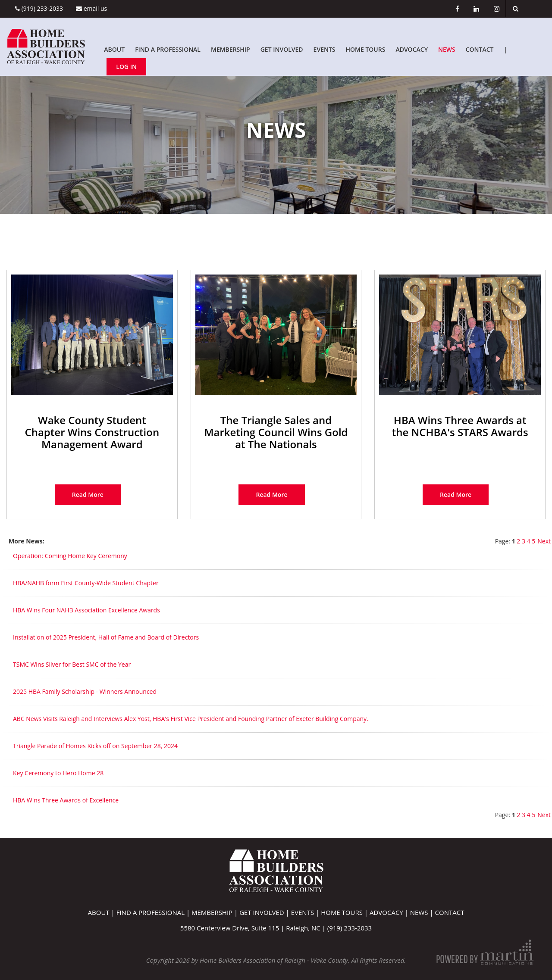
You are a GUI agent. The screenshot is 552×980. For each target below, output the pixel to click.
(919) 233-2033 (39, 8)
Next (544, 541)
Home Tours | (345, 912)
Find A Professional (168, 49)
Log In (126, 67)
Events (325, 49)
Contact (480, 49)
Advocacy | (390, 912)
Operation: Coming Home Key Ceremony (70, 556)
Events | (306, 912)
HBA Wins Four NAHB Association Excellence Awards (86, 610)
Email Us (91, 8)
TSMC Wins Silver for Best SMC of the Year (72, 664)
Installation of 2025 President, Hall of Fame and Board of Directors (106, 637)
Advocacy (412, 49)
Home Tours (366, 49)
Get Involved (282, 49)
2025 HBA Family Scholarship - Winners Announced (85, 691)
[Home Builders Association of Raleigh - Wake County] (46, 46)
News (447, 49)
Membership (231, 49)
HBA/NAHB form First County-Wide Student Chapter (86, 583)
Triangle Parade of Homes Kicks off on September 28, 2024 (95, 746)
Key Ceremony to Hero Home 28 (58, 773)
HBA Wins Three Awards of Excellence (66, 800)
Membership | (215, 912)
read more (88, 495)
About (114, 49)
